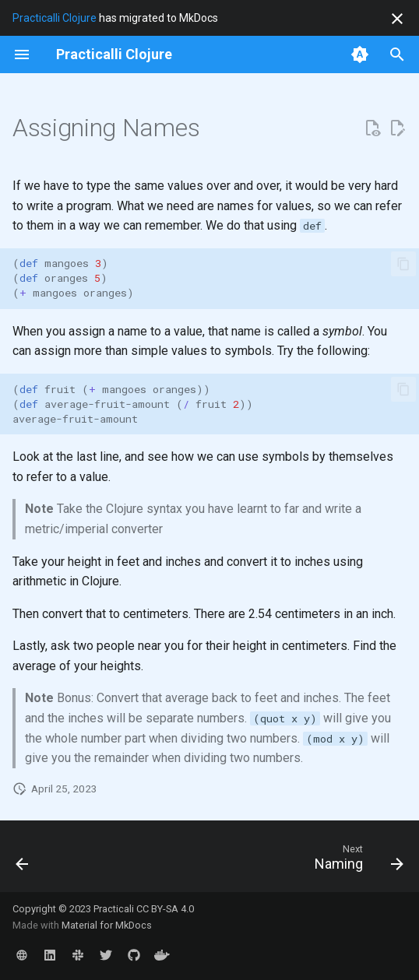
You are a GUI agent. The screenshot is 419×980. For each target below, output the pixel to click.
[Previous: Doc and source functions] (23, 861)
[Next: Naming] (356, 861)
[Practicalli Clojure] (114, 54)
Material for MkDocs (107, 925)
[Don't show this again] (397, 19)
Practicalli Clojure (55, 18)
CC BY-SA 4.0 (165, 909)
